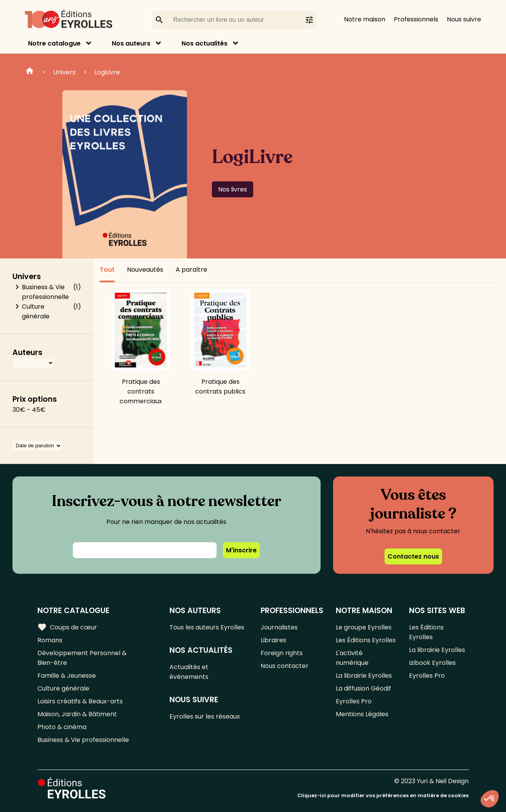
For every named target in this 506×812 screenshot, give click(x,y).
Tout (107, 270)
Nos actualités (205, 43)
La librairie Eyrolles (364, 676)
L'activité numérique (352, 658)
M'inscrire (241, 550)
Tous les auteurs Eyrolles (207, 627)
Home (30, 72)
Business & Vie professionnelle (45, 292)
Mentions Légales (362, 714)
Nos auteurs (131, 43)
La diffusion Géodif (363, 688)
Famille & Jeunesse (67, 676)
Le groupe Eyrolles (364, 627)
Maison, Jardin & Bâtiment (77, 714)
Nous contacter (285, 666)
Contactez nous (413, 556)
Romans (50, 640)
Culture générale (36, 311)
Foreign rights (282, 653)
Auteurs (27, 352)
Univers (64, 72)
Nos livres (233, 189)
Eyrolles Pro (354, 701)
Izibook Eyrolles (432, 663)
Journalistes (279, 627)
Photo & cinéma (62, 727)
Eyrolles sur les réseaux (205, 716)
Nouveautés (145, 270)
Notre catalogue (54, 43)
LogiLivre (107, 72)
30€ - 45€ (29, 410)
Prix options (35, 399)
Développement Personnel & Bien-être (82, 658)
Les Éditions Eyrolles (366, 640)
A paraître (191, 270)
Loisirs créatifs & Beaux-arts (80, 701)
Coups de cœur (67, 627)
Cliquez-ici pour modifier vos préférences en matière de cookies (383, 795)
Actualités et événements (189, 672)
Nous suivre (464, 19)
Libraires (273, 640)
